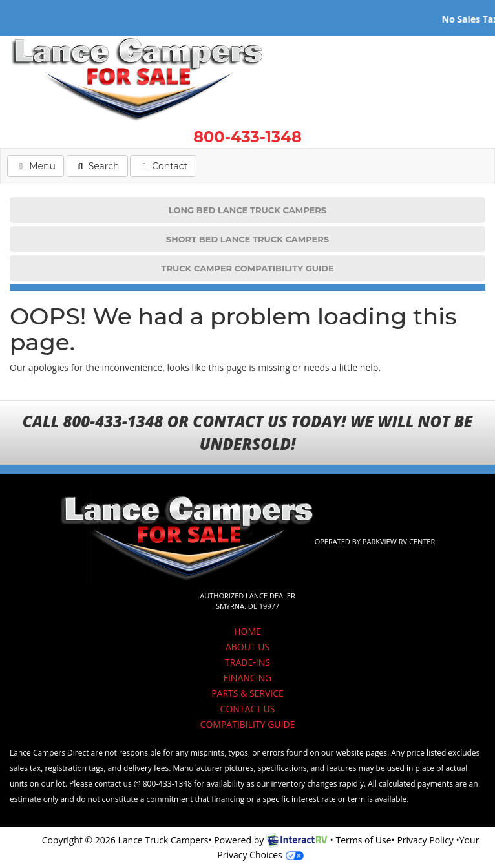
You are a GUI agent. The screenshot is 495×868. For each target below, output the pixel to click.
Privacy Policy (425, 840)
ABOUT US (247, 647)
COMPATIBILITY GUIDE (248, 724)
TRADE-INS (247, 662)
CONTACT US (248, 709)
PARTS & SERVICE (247, 693)
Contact (163, 165)
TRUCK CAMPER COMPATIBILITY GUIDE (247, 268)
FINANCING (248, 678)
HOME (247, 631)
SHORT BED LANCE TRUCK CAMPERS (247, 239)
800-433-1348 (247, 137)
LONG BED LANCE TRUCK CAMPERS (247, 210)
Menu (39, 165)
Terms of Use (363, 840)
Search (97, 165)
